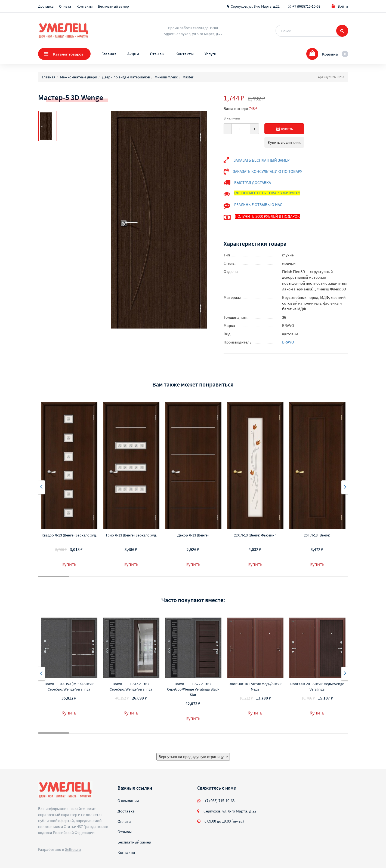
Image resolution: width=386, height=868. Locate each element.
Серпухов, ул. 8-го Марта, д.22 (255, 6)
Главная (109, 54)
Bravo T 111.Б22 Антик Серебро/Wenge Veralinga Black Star (193, 689)
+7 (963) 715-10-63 (220, 801)
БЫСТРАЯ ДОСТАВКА (253, 183)
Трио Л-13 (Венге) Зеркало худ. (131, 535)
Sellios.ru (73, 849)
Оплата (65, 6)
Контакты (84, 6)
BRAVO (288, 342)
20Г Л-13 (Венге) (317, 535)
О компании (128, 801)
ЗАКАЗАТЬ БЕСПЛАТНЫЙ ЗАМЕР (261, 160)
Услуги (211, 54)
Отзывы (157, 54)
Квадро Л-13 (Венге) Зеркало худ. (69, 535)
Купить (288, 129)
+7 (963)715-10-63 (306, 6)
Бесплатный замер (113, 6)
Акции (133, 54)
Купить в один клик (284, 142)
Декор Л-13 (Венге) (193, 535)
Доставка (46, 6)
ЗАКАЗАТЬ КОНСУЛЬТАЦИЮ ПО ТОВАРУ (268, 171)
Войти (340, 6)
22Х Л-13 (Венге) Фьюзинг (255, 535)
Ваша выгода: (236, 108)
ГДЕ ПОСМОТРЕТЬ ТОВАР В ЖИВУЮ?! (267, 193)
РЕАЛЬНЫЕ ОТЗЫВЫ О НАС (258, 205)
